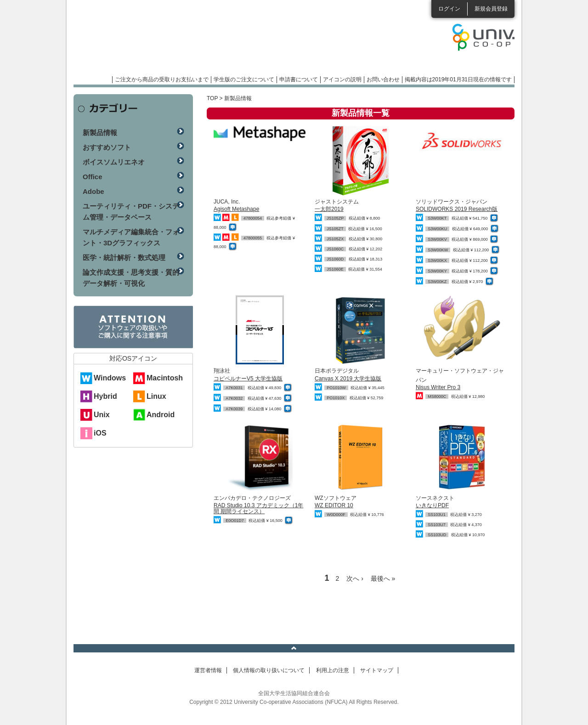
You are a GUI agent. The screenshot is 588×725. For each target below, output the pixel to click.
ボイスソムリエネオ (114, 162)
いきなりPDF (432, 505)
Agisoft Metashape (236, 209)
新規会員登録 (491, 9)
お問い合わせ (383, 79)
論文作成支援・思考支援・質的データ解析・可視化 (131, 278)
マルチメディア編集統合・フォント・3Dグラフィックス (131, 237)
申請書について (299, 79)
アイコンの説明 (342, 79)
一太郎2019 (329, 209)
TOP (212, 98)
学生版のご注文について (244, 79)
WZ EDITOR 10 (334, 505)
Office (93, 177)
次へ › (355, 578)
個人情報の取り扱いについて (269, 670)
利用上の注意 (333, 670)
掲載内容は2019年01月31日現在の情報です (458, 79)
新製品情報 (100, 133)
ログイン (449, 9)
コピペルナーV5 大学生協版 (248, 379)
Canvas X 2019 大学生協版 (348, 379)
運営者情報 (208, 670)
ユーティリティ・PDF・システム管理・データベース (131, 212)
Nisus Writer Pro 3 (438, 387)
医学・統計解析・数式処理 (124, 258)
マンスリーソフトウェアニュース (171, 41)
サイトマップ (377, 670)
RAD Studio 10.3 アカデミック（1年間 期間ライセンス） (258, 508)
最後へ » (383, 578)
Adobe (93, 191)
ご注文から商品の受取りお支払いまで (162, 79)
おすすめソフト (107, 147)
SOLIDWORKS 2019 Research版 (457, 209)
